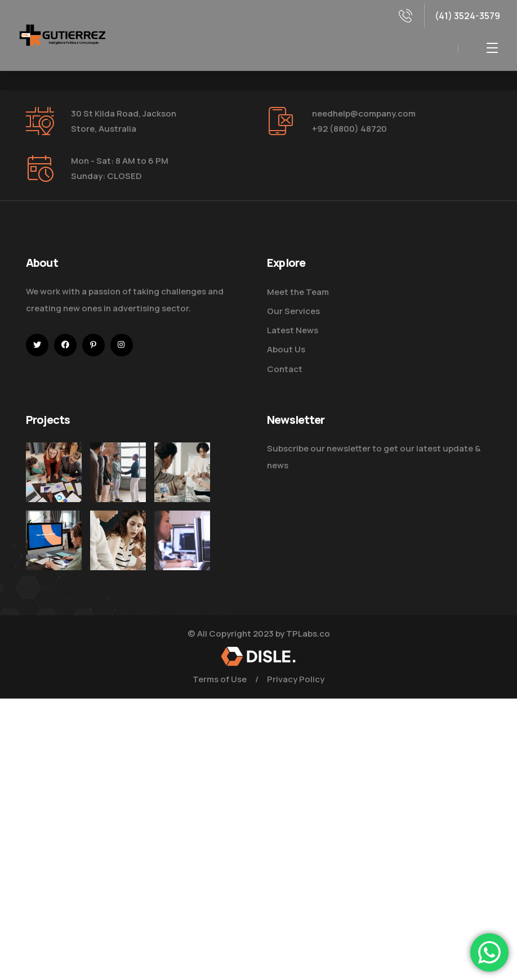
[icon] (37, 345)
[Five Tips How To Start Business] (118, 472)
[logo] (62, 35)
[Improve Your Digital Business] (54, 472)
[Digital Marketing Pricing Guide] (182, 472)
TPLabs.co (308, 634)
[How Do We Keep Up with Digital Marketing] (54, 540)
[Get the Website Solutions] (182, 562)
